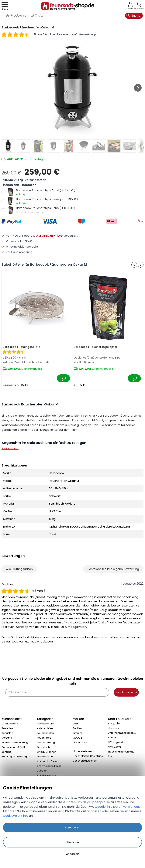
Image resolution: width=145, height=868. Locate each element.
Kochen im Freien (48, 761)
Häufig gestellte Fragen (16, 757)
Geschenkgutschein (85, 761)
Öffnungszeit (116, 742)
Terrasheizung (46, 742)
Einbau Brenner (46, 752)
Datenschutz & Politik (14, 747)
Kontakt (6, 752)
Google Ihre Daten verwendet (117, 807)
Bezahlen (7, 733)
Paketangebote (47, 775)
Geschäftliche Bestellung (88, 756)
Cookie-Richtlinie (16, 816)
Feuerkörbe (44, 738)
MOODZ (77, 738)
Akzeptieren (73, 827)
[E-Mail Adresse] (57, 692)
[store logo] (68, 6)
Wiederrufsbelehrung (15, 742)
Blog (111, 756)
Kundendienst (10, 724)
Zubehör (42, 771)
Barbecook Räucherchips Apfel (95, 347)
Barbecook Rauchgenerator (22, 347)
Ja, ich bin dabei (126, 692)
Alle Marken (80, 742)
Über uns (113, 728)
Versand (7, 738)
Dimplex (78, 733)
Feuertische (44, 747)
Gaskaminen (45, 757)
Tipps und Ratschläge (121, 752)
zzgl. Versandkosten (32, 180)
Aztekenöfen (45, 728)
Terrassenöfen (46, 724)
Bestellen (7, 728)
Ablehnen (73, 842)
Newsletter (115, 747)
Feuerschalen (45, 733)
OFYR (76, 724)
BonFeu (77, 728)
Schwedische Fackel (50, 766)
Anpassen (73, 854)
